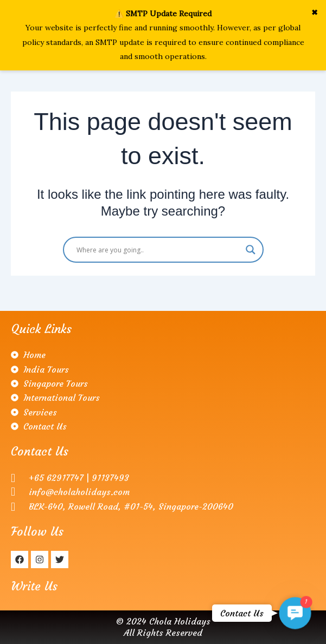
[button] (295, 613)
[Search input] (158, 250)
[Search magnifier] (251, 250)
